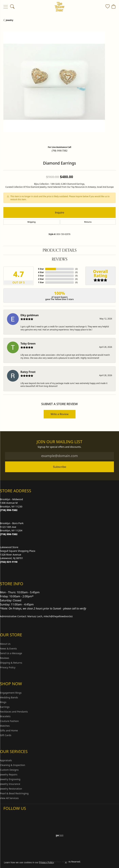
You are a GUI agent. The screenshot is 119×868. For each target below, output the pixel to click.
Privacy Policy (8, 667)
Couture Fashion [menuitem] (9, 721)
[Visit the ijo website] (60, 836)
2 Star (41, 279)
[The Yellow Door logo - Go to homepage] (60, 7)
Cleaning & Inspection (13, 765)
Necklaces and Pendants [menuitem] (14, 712)
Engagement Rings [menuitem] (11, 693)
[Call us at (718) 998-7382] (9, 510)
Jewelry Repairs (9, 774)
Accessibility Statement (88, 853)
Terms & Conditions (63, 853)
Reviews (60, 259)
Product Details (60, 250)
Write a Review (60, 414)
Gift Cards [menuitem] (6, 735)
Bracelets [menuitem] (5, 716)
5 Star (41, 269)
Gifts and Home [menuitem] (9, 730)
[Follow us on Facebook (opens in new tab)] (15, 815)
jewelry (9, 20)
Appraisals (6, 760)
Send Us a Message (11, 653)
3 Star (41, 276)
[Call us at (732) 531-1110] (9, 562)
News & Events (8, 649)
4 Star (41, 272)
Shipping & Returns (11, 663)
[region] (60, 87)
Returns (88, 222)
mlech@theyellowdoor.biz (58, 616)
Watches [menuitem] (5, 726)
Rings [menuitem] (3, 702)
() (76, 269)
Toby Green (28, 344)
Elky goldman (30, 315)
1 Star (41, 282)
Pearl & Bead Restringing (14, 793)
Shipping (31, 222)
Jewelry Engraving (10, 779)
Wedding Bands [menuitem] (9, 697)
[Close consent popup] (66, 863)
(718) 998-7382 (60, 151)
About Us (5, 644)
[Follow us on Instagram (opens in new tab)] (7, 815)
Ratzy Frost (28, 372)
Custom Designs (9, 770)
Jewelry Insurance (10, 784)
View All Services (9, 798)
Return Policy (26, 853)
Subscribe (60, 467)
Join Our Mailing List (60, 442)
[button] (12, 7)
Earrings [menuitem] (5, 707)
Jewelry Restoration (11, 789)
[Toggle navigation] (6, 7)
